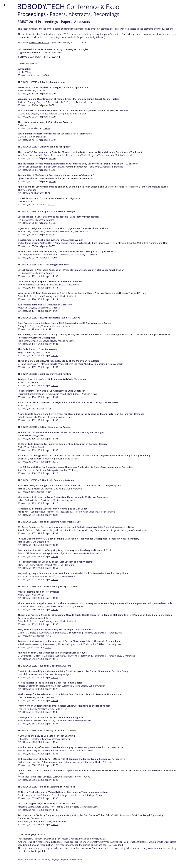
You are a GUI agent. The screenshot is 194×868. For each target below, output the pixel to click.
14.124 (55, 299)
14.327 (55, 689)
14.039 (47, 128)
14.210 (55, 462)
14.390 (55, 780)
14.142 (48, 329)
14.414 (55, 824)
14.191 (48, 409)
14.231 (55, 515)
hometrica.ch (99, 839)
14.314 (48, 647)
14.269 (55, 568)
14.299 (55, 624)
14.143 (55, 344)
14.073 (47, 193)
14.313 (48, 636)
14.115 (55, 288)
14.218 (55, 473)
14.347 (55, 712)
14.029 (52, 117)
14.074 (51, 204)
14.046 (52, 158)
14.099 (53, 258)
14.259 (55, 556)
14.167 (55, 367)
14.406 (55, 810)
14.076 (52, 223)
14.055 (52, 170)
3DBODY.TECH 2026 (39, 42)
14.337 (55, 700)
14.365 (55, 742)
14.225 (55, 503)
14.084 (52, 235)
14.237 (55, 533)
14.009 (45, 75)
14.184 (55, 397)
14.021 (52, 105)
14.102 (55, 276)
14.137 (55, 311)
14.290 (55, 609)
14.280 (55, 598)
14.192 (55, 420)
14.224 (48, 492)
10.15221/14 (54, 57)
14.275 (55, 579)
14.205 (55, 450)
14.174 (55, 385)
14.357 (55, 724)
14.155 (55, 355)
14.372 (55, 754)
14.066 (52, 181)
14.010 (52, 94)
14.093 (52, 246)
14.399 (55, 798)
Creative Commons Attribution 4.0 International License (120, 842)
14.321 (55, 677)
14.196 (55, 439)
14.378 (55, 765)
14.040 (52, 140)
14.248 (55, 545)
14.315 (55, 659)
